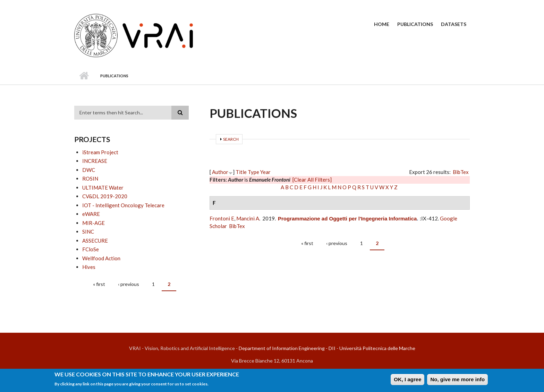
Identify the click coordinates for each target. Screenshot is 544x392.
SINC (88, 232)
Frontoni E (222, 218)
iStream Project (100, 152)
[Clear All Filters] (312, 180)
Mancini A (248, 218)
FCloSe (91, 249)
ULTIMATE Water (103, 188)
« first (99, 284)
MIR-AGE (93, 223)
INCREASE (95, 161)
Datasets (454, 24)
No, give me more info (457, 381)
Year (265, 172)
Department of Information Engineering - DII (287, 348)
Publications (415, 24)
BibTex (461, 172)
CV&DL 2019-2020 (105, 196)
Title (241, 172)
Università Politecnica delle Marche (377, 348)
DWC (89, 170)
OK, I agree (407, 381)
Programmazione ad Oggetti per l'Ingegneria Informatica (347, 219)
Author (220, 172)
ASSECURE (95, 241)
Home (382, 24)
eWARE (91, 214)
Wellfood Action (101, 258)
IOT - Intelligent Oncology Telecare (123, 205)
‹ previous (129, 284)
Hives (89, 267)
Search (231, 139)
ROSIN (90, 178)
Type (253, 172)
